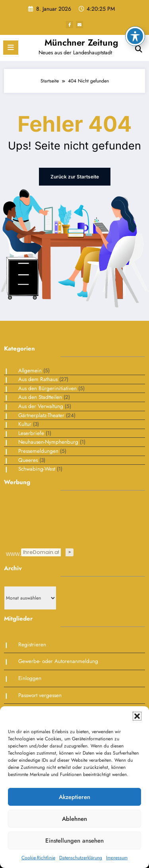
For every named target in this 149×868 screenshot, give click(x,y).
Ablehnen (74, 819)
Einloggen (30, 678)
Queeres (28, 460)
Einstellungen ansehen (74, 841)
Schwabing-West (37, 469)
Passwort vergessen (40, 695)
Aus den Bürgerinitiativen (47, 388)
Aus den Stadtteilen (40, 397)
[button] (137, 716)
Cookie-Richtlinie (38, 858)
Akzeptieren (74, 797)
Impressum (117, 858)
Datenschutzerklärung (81, 858)
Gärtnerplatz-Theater (41, 415)
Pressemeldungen (38, 451)
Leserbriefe (31, 433)
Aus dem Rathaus (38, 379)
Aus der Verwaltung (41, 406)
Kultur (25, 424)
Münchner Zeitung (81, 42)
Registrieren (32, 645)
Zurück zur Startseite (75, 177)
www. (13, 554)
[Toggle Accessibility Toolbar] (135, 12)
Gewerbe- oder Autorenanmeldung (58, 661)
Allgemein (30, 371)
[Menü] (11, 48)
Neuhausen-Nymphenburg (48, 442)
